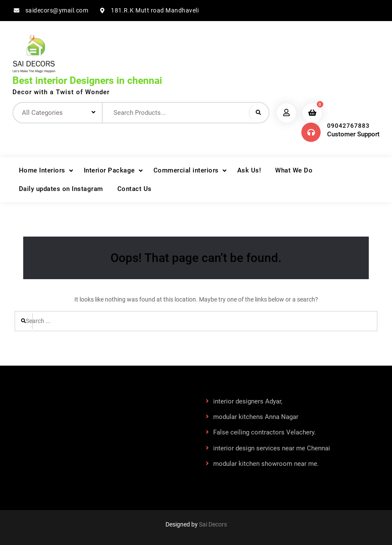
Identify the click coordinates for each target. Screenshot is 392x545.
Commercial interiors (186, 170)
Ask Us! (249, 170)
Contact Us (135, 189)
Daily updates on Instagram (61, 189)
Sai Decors (213, 524)
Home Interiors (42, 170)
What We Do (294, 170)
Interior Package (109, 170)
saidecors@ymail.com (57, 10)
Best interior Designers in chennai (87, 81)
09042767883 (348, 126)
